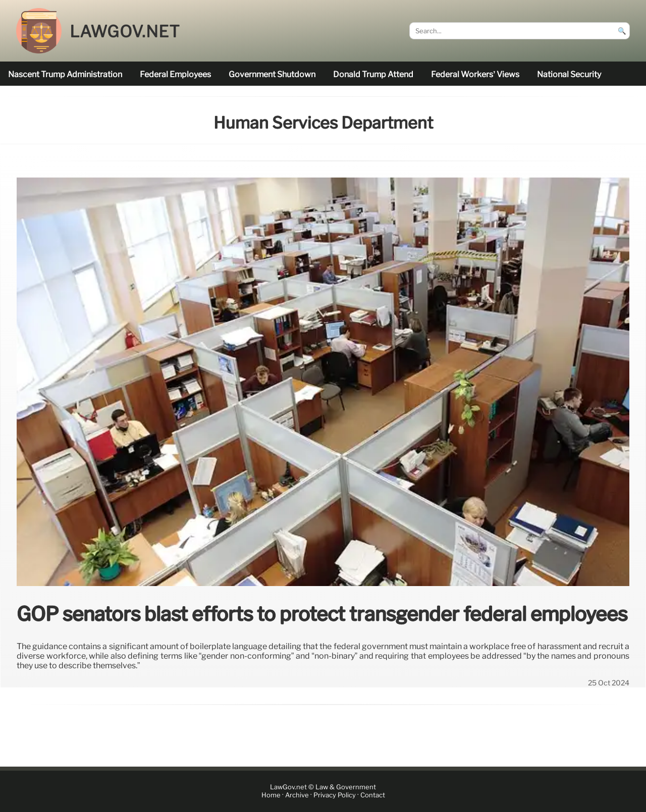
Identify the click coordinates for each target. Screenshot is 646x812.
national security (569, 74)
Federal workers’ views (475, 74)
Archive (297, 795)
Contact (373, 795)
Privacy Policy (335, 795)
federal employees (175, 74)
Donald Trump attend (373, 74)
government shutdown (272, 74)
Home (271, 795)
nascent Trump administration (65, 74)
